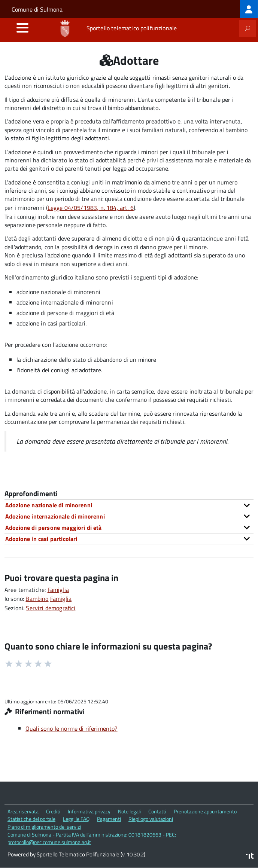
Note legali (129, 811)
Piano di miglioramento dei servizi (44, 827)
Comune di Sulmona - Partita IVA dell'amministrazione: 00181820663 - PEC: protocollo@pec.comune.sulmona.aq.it (92, 838)
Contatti (157, 811)
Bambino (37, 599)
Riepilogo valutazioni (151, 819)
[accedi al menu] (22, 28)
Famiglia (58, 590)
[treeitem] (249, 9)
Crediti (53, 811)
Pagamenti (109, 819)
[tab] (129, 505)
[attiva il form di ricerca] (248, 28)
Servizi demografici (51, 608)
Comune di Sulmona (37, 9)
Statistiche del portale (31, 819)
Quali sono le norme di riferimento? (72, 728)
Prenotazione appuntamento (205, 811)
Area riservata (23, 811)
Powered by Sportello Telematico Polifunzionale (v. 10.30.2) (76, 854)
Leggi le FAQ (76, 819)
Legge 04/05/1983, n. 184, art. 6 (91, 208)
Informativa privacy (89, 811)
